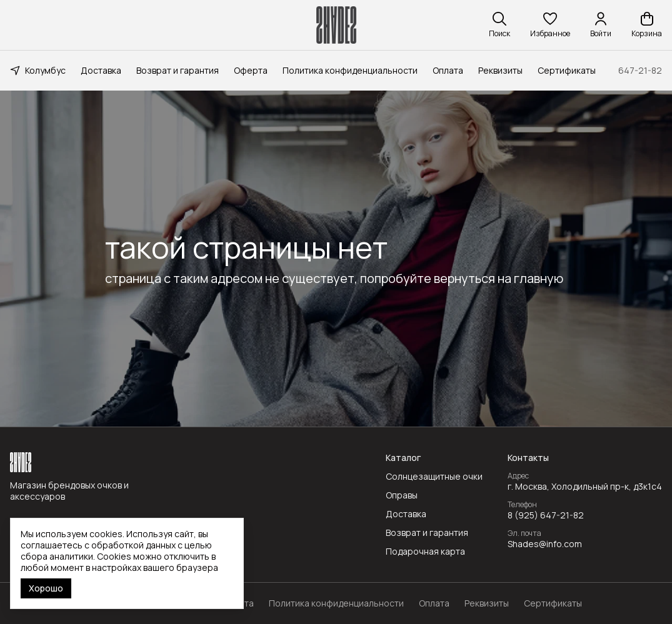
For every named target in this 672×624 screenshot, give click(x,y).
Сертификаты (567, 70)
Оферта (251, 70)
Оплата (448, 70)
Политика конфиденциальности (350, 70)
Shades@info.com (545, 544)
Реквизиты (500, 70)
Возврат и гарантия (178, 70)
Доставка (101, 70)
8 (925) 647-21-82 (546, 515)
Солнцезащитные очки (434, 477)
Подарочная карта (425, 552)
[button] (550, 25)
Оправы (402, 495)
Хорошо (46, 588)
